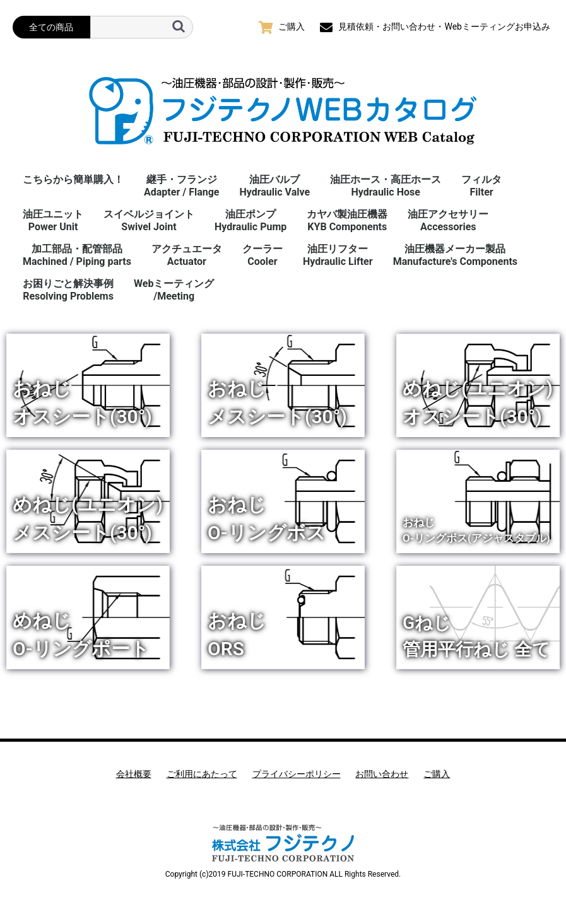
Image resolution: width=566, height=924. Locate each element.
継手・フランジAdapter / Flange (181, 186)
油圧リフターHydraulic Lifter (338, 255)
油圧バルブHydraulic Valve (274, 186)
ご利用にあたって (202, 774)
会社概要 (134, 774)
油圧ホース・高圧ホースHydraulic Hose (386, 186)
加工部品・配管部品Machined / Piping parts (77, 255)
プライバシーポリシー (297, 774)
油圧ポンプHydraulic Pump (251, 220)
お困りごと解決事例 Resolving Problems (68, 290)
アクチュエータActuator (187, 255)
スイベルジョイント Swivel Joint (149, 220)
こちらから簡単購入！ (73, 179)
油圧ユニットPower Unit (53, 220)
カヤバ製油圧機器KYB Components (347, 220)
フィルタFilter (481, 186)
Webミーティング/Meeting (174, 290)
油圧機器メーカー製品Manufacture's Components (455, 255)
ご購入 (437, 774)
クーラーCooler (262, 255)
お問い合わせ (382, 774)
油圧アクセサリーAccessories (448, 220)
